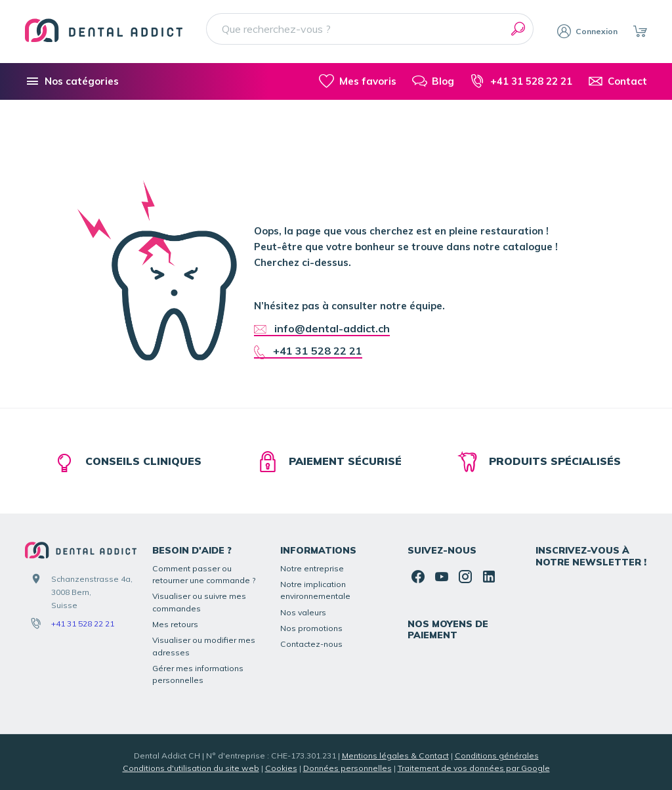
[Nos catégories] (72, 81)
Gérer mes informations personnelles (198, 674)
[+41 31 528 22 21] (521, 81)
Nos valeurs (303, 612)
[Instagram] (465, 577)
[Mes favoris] (357, 81)
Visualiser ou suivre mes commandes (199, 602)
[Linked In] (489, 577)
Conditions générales (497, 756)
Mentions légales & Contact (395, 756)
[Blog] (433, 81)
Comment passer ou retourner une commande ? (204, 574)
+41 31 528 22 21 (83, 624)
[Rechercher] (518, 29)
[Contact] (618, 81)
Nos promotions (311, 628)
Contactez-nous (311, 644)
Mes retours (175, 624)
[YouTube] (442, 577)
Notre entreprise (312, 568)
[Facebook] (418, 577)
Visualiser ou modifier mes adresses (204, 646)
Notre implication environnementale (315, 590)
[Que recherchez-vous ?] (370, 29)
